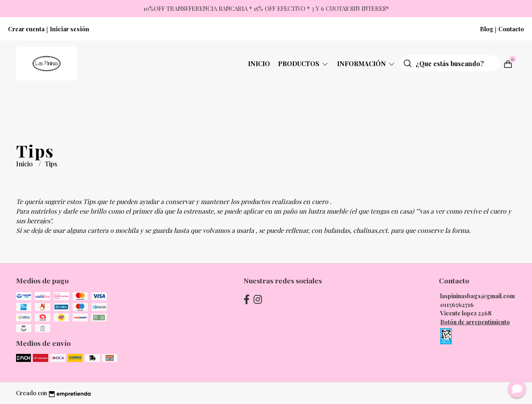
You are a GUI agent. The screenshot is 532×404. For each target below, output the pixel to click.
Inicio (259, 64)
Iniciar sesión (69, 29)
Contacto (511, 29)
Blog (486, 29)
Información (366, 64)
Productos (304, 64)
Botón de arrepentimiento (475, 322)
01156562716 (457, 305)
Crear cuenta (26, 29)
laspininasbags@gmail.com (477, 296)
